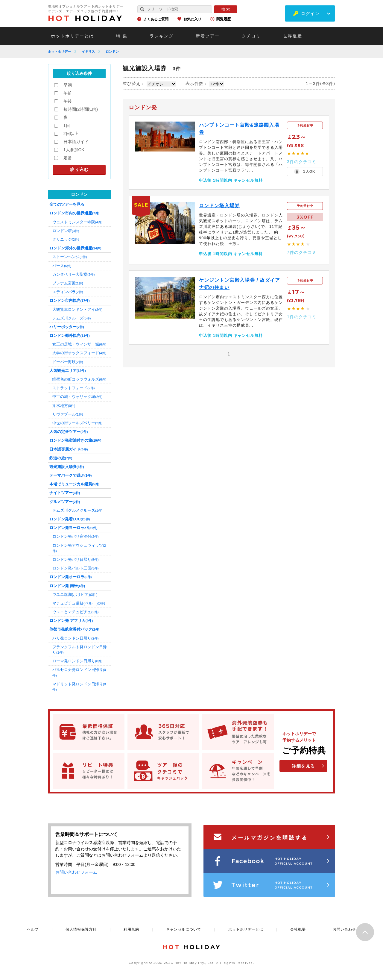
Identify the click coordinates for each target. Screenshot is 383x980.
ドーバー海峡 (68, 362)
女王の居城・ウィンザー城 (79, 344)
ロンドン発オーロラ (70, 577)
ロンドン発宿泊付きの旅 (75, 440)
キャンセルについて (184, 929)
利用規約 (131, 929)
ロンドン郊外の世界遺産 (75, 248)
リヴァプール (68, 414)
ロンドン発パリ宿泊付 (75, 536)
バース (62, 266)
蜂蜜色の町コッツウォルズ (79, 379)
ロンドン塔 (66, 231)
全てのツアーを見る (67, 204)
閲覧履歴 (224, 19)
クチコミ (251, 36)
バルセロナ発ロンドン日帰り (79, 672)
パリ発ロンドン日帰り (75, 638)
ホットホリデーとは (72, 36)
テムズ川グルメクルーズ (77, 510)
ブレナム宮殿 (68, 283)
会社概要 (298, 929)
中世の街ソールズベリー (77, 423)
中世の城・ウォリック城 (77, 397)
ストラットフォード (73, 388)
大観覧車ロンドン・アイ (77, 309)
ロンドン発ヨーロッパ (73, 528)
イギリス (88, 52)
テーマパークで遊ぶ (70, 475)
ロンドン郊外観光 (70, 335)
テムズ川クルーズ (72, 318)
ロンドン (112, 52)
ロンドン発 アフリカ (71, 621)
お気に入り (192, 19)
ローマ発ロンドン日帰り (77, 661)
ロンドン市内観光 (70, 300)
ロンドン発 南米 (67, 586)
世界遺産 (293, 36)
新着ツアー (208, 36)
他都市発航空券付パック (74, 629)
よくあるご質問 (156, 19)
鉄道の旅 (61, 458)
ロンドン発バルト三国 (75, 568)
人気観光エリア (68, 371)
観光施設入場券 (67, 467)
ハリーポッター (67, 327)
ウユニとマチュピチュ (75, 612)
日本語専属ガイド (69, 449)
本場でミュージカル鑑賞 (74, 484)
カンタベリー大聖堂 (73, 274)
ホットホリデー (59, 52)
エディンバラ (68, 292)
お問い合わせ (344, 929)
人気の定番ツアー (69, 432)
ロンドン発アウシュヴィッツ (79, 548)
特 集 (122, 36)
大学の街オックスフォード (79, 353)
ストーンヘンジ (70, 257)
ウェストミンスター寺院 (77, 222)
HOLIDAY (86, 18)
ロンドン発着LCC (70, 519)
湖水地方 (64, 406)
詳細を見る (303, 766)
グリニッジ (66, 239)
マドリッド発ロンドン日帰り (79, 687)
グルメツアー (65, 502)
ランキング (162, 36)
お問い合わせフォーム (76, 872)
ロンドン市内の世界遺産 (74, 213)
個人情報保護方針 (81, 929)
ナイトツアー (65, 493)
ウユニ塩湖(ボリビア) (75, 594)
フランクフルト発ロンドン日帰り (80, 650)
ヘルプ (33, 929)
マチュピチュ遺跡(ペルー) (79, 603)
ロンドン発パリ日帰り (75, 559)
